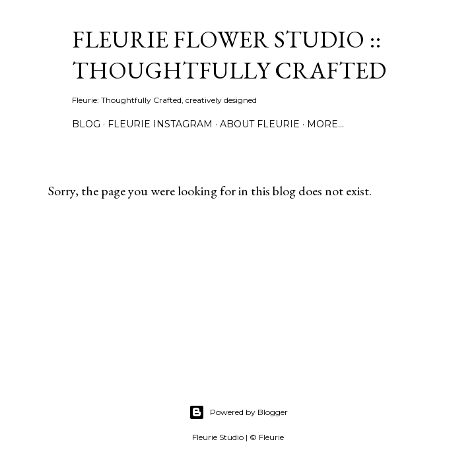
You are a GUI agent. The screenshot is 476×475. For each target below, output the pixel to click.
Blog (86, 124)
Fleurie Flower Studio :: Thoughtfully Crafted (229, 55)
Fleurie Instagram (160, 124)
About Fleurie (260, 124)
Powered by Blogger (238, 412)
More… (325, 124)
